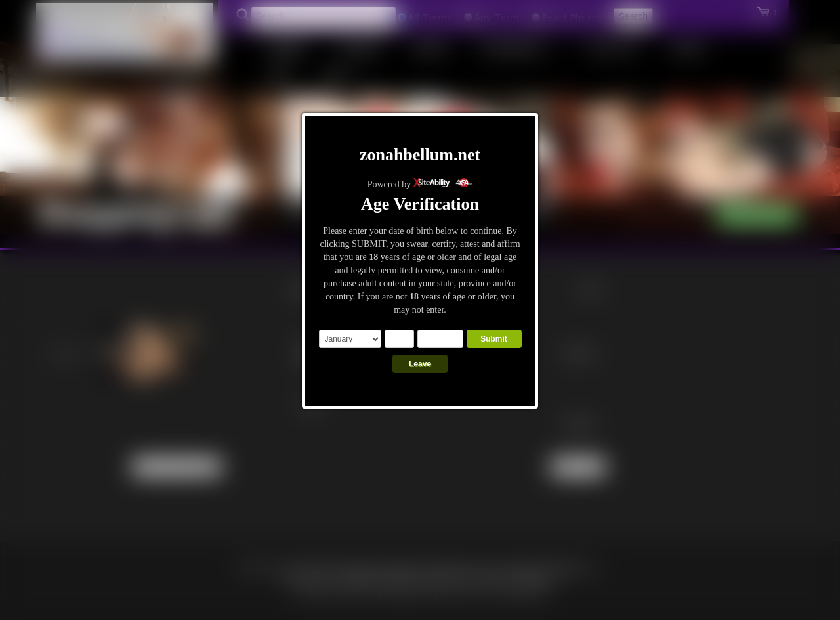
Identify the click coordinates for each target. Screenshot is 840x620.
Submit (494, 339)
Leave (420, 364)
